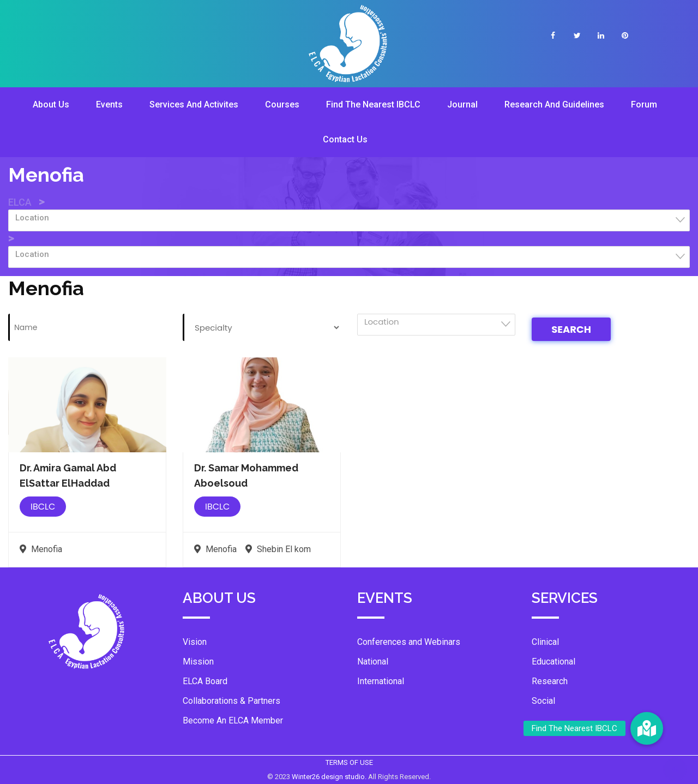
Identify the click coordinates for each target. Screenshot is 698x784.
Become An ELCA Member (233, 720)
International (381, 681)
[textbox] (352, 218)
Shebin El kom (278, 549)
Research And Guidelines (554, 104)
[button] (647, 728)
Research (550, 681)
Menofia (41, 549)
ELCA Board (205, 681)
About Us (51, 104)
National (373, 662)
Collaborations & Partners (231, 701)
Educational (553, 662)
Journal (462, 104)
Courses (282, 104)
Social (543, 701)
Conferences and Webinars (409, 642)
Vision (195, 642)
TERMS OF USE (349, 762)
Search (571, 329)
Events (109, 104)
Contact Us (345, 139)
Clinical (545, 642)
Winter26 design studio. (330, 777)
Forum (644, 104)
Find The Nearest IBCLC (373, 104)
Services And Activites (194, 104)
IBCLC (43, 507)
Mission (198, 662)
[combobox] (349, 220)
